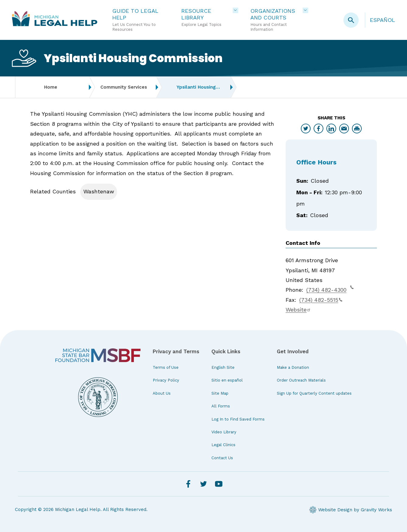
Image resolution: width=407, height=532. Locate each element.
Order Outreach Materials (301, 380)
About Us (162, 393)
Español (383, 20)
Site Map (220, 393)
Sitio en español (227, 380)
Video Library (224, 432)
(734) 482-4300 (330, 289)
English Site (223, 367)
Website (298, 310)
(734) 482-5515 (321, 300)
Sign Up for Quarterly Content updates (314, 393)
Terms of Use (166, 367)
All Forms (221, 406)
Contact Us (222, 458)
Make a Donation (293, 367)
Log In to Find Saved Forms (238, 419)
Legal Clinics (223, 445)
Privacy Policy (166, 380)
